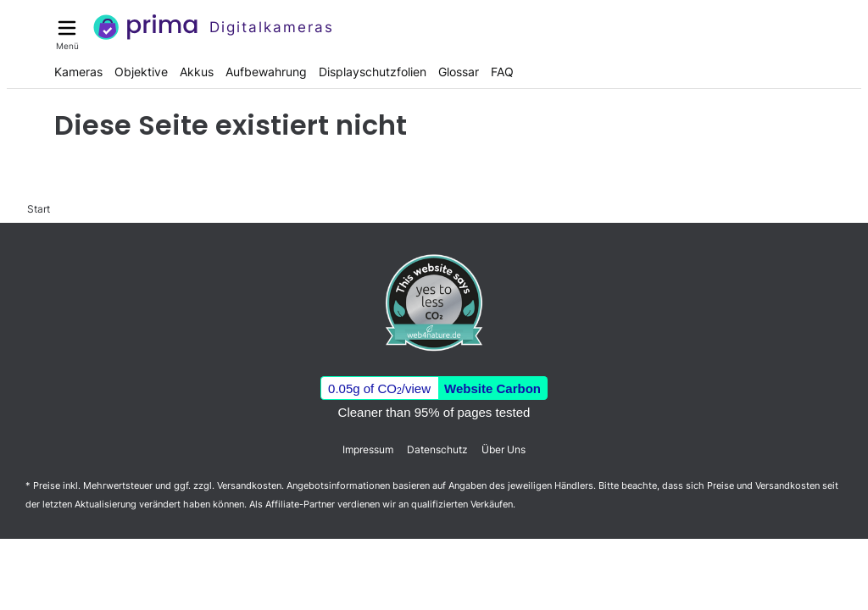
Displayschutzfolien (373, 72)
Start (39, 209)
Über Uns (504, 449)
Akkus (197, 72)
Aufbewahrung (266, 72)
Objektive (141, 72)
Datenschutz (437, 449)
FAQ (502, 72)
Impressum (368, 449)
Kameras (78, 72)
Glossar (459, 72)
